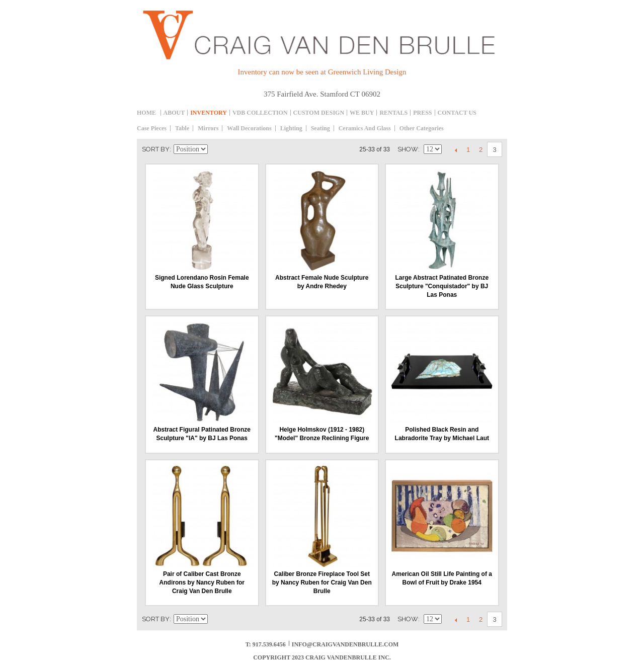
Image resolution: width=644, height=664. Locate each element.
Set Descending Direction (217, 149)
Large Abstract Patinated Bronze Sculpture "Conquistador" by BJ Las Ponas (442, 286)
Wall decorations (249, 128)
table (182, 128)
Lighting (291, 128)
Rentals (393, 113)
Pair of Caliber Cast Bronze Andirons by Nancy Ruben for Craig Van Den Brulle (202, 583)
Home (146, 113)
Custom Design (319, 113)
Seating (320, 128)
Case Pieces (152, 128)
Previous (456, 150)
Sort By (156, 149)
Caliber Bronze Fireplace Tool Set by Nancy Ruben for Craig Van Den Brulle (322, 583)
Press (422, 113)
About (174, 113)
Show (408, 149)
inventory (209, 113)
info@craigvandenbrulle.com (345, 644)
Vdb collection (260, 113)
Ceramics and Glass (365, 128)
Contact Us (457, 113)
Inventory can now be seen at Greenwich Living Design (322, 72)
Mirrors (208, 128)
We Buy (362, 113)
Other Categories (422, 128)
